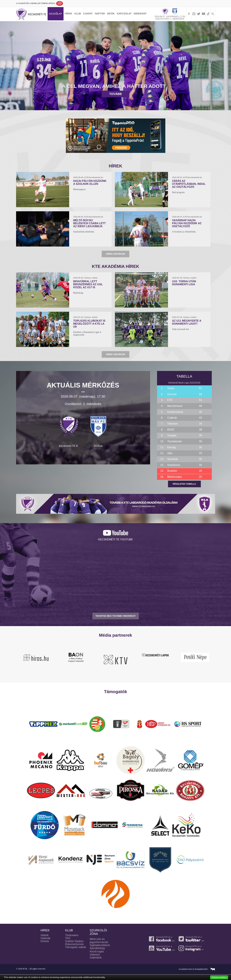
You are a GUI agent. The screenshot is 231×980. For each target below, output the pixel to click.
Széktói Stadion (74, 941)
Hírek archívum (116, 254)
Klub (78, 13)
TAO (68, 938)
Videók (45, 935)
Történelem (72, 935)
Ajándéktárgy (97, 948)
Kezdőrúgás (97, 951)
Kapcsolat (124, 13)
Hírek (68, 13)
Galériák (45, 938)
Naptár (100, 13)
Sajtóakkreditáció (100, 945)
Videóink (95, 955)
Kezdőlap (56, 14)
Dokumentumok (74, 944)
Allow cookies (219, 977)
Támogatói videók (75, 947)
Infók (111, 13)
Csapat (88, 13)
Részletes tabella (184, 484)
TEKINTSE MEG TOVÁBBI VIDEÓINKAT (115, 616)
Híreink (45, 941)
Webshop (140, 13)
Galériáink (96, 958)
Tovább (116, 94)
